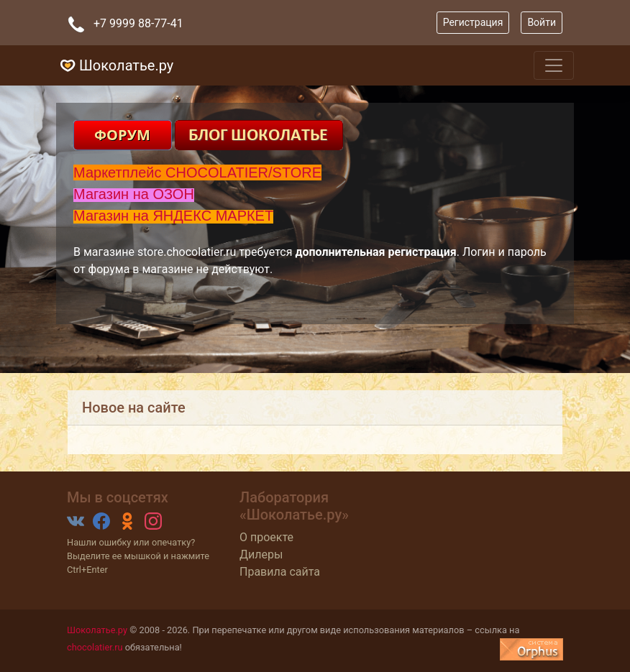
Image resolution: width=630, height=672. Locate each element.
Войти (542, 22)
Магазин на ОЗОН (134, 194)
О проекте (266, 537)
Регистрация (473, 22)
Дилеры (261, 554)
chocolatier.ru (95, 647)
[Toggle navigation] (554, 65)
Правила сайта (280, 572)
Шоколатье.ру (97, 630)
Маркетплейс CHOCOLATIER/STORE (197, 172)
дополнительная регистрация (375, 252)
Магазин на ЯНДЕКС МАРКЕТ (173, 216)
